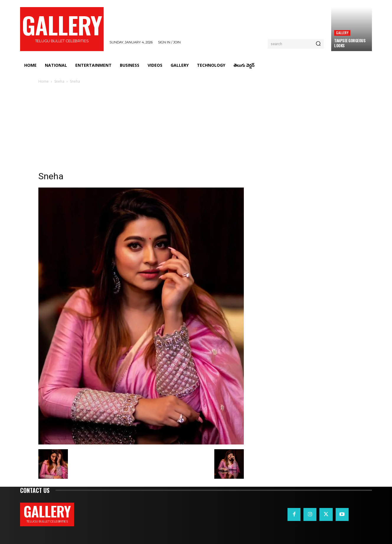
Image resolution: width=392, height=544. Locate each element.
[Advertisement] (196, 129)
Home (44, 81)
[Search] (318, 44)
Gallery (342, 33)
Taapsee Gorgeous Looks (350, 43)
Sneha (59, 81)
